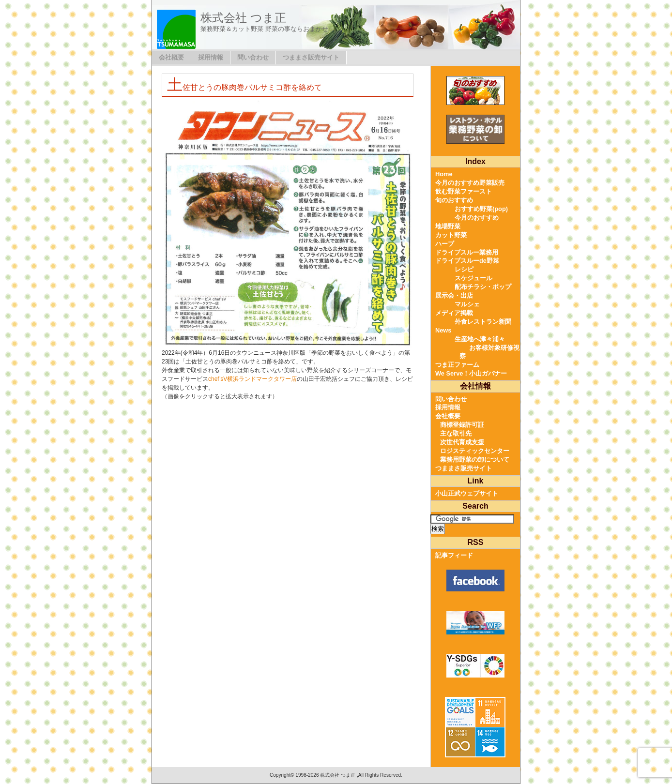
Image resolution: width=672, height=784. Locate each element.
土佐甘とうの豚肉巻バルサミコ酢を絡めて (244, 87)
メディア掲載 (454, 313)
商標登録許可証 (462, 425)
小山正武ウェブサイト (467, 493)
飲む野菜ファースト (464, 191)
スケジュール (473, 278)
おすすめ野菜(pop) (481, 209)
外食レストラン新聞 (483, 322)
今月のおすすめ (477, 218)
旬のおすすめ (454, 200)
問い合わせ (253, 57)
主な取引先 (456, 433)
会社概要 (171, 57)
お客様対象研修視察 (489, 352)
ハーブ (445, 244)
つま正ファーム (457, 365)
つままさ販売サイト (311, 57)
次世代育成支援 (462, 442)
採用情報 (211, 57)
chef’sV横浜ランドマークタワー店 (252, 379)
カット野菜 (451, 235)
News (443, 330)
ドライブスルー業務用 (467, 252)
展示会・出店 (454, 295)
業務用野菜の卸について (475, 460)
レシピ (464, 269)
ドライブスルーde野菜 (467, 261)
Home (444, 174)
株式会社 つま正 (243, 18)
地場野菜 (448, 226)
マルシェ (467, 304)
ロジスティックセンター (475, 451)
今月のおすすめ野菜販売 (470, 183)
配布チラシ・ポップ (483, 287)
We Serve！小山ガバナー (471, 373)
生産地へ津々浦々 (480, 339)
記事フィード (454, 555)
